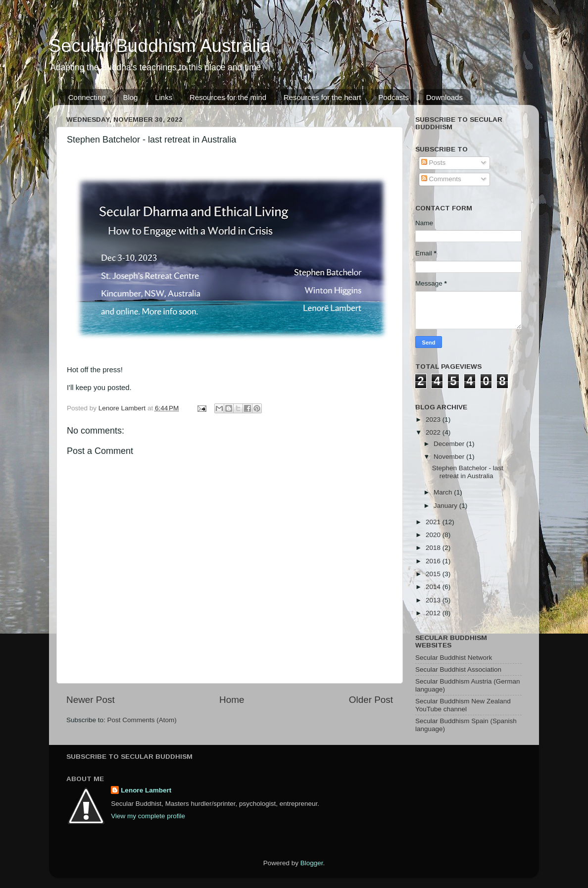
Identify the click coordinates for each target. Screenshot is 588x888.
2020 (434, 535)
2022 (434, 432)
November (450, 457)
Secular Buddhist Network (454, 658)
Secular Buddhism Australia (160, 46)
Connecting (87, 97)
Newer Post (91, 700)
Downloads (444, 97)
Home (232, 700)
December (450, 444)
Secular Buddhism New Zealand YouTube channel (463, 705)
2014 (434, 587)
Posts (434, 163)
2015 (434, 574)
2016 (434, 561)
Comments (441, 179)
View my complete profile (148, 816)
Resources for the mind (228, 97)
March (444, 492)
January (446, 506)
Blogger (312, 863)
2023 (434, 419)
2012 (434, 613)
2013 (434, 600)
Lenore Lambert (146, 790)
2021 (434, 522)
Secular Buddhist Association (458, 669)
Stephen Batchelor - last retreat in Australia (468, 472)
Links (164, 97)
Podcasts (393, 97)
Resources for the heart (322, 97)
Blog (130, 97)
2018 (434, 548)
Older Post (371, 700)
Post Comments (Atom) (142, 720)
